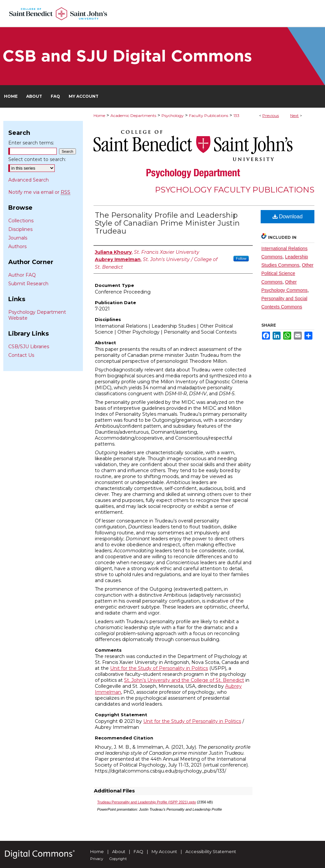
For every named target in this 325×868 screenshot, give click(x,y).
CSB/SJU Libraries (29, 347)
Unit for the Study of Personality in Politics (159, 668)
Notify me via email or (39, 192)
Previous (271, 115)
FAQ (138, 851)
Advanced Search (29, 180)
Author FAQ (22, 275)
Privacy (97, 859)
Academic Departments (133, 115)
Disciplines (20, 229)
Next (294, 115)
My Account (164, 851)
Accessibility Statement (211, 851)
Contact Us (21, 355)
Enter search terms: (31, 143)
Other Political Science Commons (287, 273)
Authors (17, 246)
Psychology (173, 115)
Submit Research (28, 284)
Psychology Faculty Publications (235, 190)
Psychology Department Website (37, 315)
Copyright (118, 859)
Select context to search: (37, 159)
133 (236, 115)
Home (99, 115)
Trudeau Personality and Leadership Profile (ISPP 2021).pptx (147, 802)
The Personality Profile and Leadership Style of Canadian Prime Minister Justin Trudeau (167, 223)
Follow (241, 258)
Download (288, 217)
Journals (18, 238)
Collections (21, 221)
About (119, 851)
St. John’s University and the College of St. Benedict (184, 680)
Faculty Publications (209, 115)
